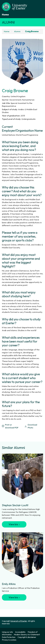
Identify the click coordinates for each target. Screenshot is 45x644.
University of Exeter (19, 621)
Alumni (8, 22)
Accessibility (20, 632)
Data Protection (9, 637)
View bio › (14, 524)
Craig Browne (32, 31)
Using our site (7, 632)
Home (5, 15)
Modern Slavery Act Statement (27, 634)
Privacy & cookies (9, 640)
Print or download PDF (10, 426)
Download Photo (31, 426)
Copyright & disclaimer (27, 637)
